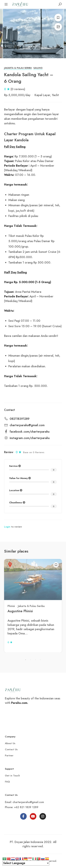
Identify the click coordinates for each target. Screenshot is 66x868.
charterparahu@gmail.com (27, 425)
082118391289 (20, 419)
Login (7, 527)
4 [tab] (40, 660)
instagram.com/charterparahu (30, 438)
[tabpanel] (33, 606)
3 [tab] (36, 660)
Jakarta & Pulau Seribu (18, 68)
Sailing (38, 68)
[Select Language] (26, 863)
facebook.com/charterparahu (30, 432)
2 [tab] (31, 660)
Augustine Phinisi (20, 611)
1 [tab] (26, 660)
